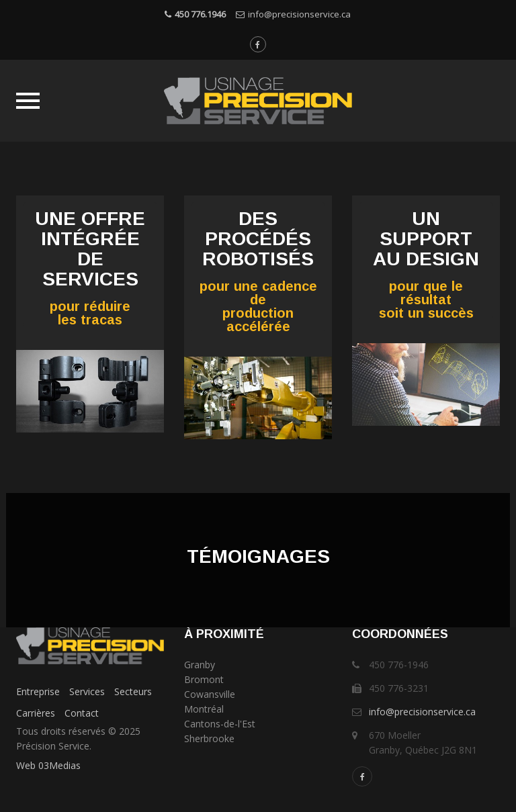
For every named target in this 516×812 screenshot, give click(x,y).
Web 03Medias (48, 765)
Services (87, 691)
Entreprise (38, 691)
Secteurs (133, 691)
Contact (82, 713)
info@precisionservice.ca (299, 14)
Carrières (36, 713)
